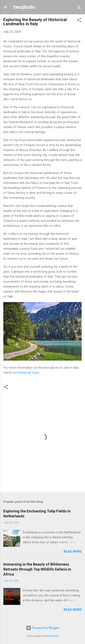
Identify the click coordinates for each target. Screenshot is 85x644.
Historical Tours (28, 373)
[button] (79, 21)
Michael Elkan (52, 636)
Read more (73, 552)
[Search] (79, 8)
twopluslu (24, 7)
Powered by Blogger (43, 628)
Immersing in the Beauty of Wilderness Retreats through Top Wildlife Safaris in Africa (37, 569)
